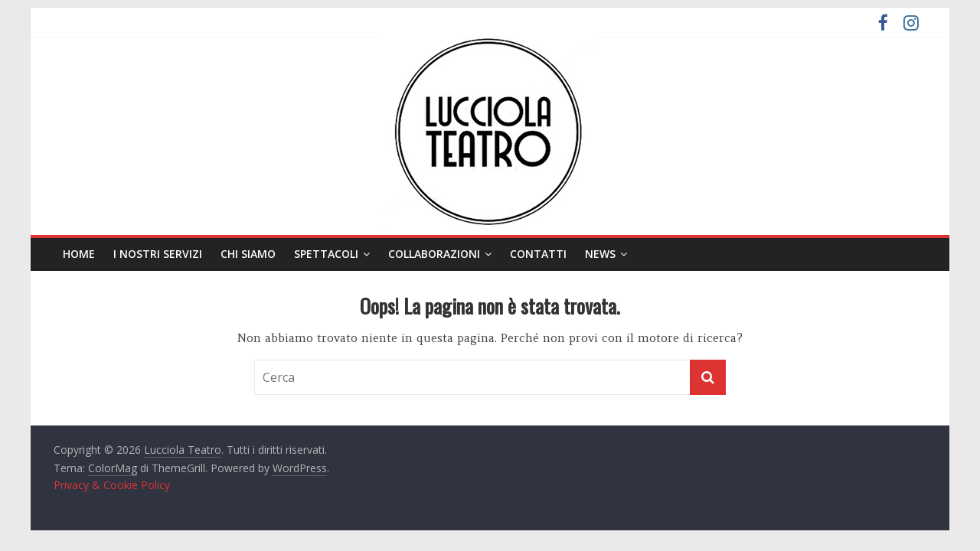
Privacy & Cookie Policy (112, 485)
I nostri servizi (158, 254)
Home (79, 254)
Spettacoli (326, 254)
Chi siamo (248, 254)
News (600, 254)
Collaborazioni (434, 254)
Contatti (538, 254)
